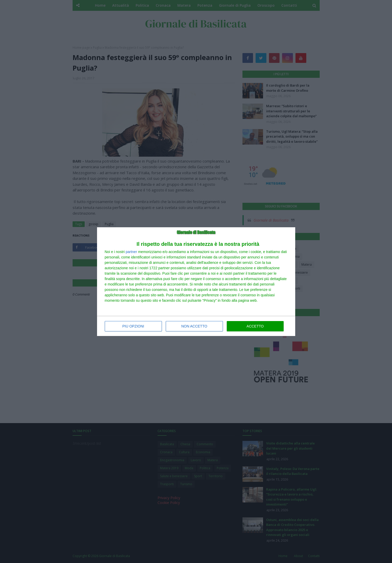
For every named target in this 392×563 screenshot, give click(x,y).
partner (131, 252)
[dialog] (196, 282)
